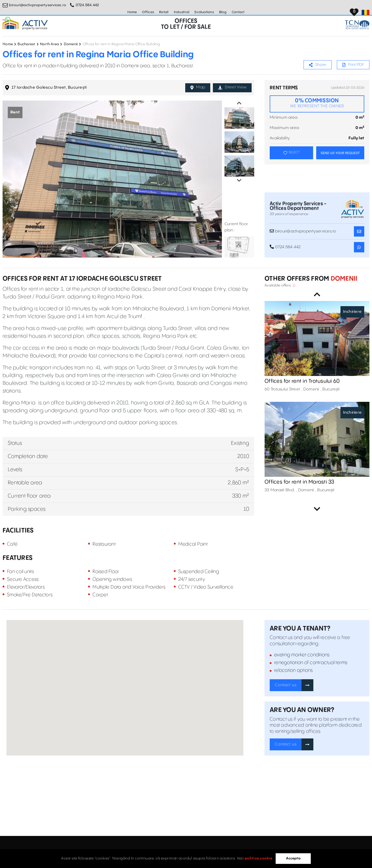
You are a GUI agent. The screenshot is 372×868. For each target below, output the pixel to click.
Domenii (71, 44)
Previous (239, 103)
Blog (223, 12)
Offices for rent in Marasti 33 (299, 482)
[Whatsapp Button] (8, 19)
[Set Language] (366, 12)
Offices (148, 12)
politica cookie (259, 858)
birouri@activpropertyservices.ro (38, 5)
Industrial (182, 12)
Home (132, 12)
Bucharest (26, 44)
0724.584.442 (87, 5)
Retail (164, 12)
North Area (50, 44)
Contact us (286, 685)
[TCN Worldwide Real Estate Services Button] (357, 25)
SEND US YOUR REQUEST (340, 153)
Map (198, 87)
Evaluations (204, 12)
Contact (238, 12)
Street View (232, 87)
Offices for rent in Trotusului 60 (302, 381)
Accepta (293, 858)
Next (239, 180)
